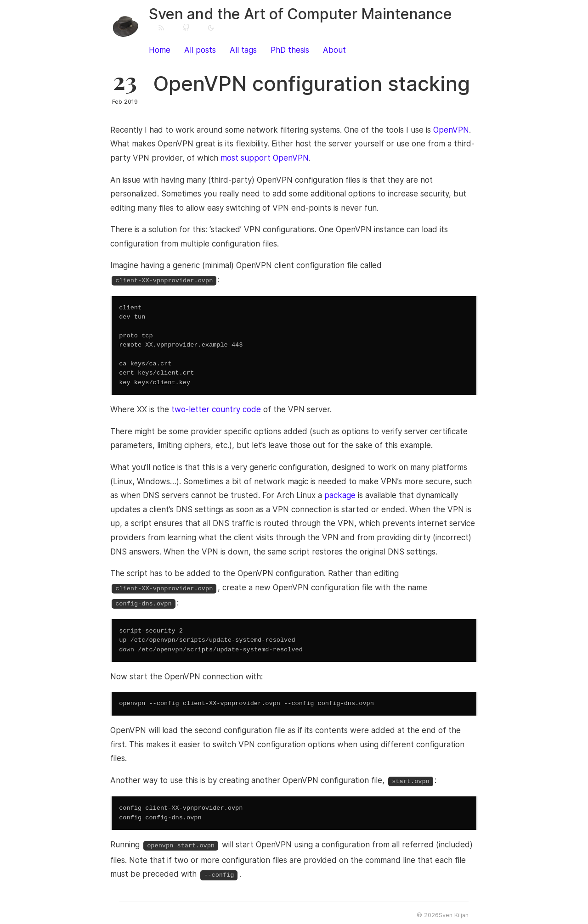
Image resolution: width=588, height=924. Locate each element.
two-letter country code (216, 409)
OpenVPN (451, 130)
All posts (200, 50)
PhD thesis (290, 50)
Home (160, 50)
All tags (243, 50)
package (340, 494)
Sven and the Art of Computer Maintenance (300, 14)
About (334, 50)
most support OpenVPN (265, 158)
